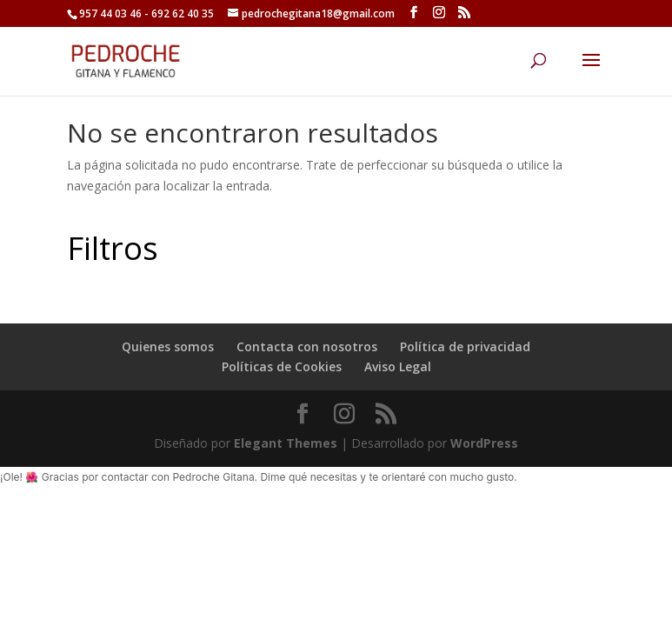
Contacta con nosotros (307, 346)
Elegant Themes (286, 443)
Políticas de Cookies (282, 366)
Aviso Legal (398, 366)
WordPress (484, 443)
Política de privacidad (465, 346)
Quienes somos (168, 346)
